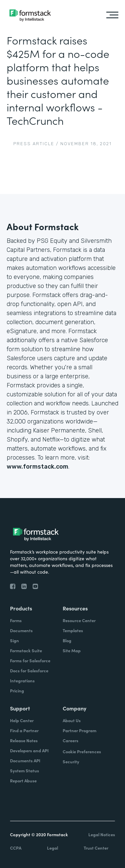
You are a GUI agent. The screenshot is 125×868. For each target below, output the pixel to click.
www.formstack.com (37, 467)
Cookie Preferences (82, 751)
